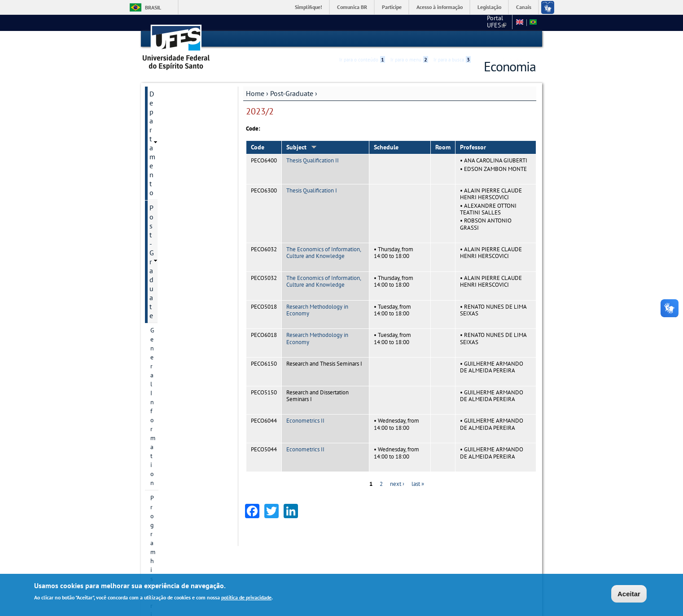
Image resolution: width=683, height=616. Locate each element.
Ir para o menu (409, 39)
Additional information (182, 322)
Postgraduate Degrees (180, 169)
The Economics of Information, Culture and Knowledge (324, 252)
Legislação (489, 7)
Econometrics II (305, 421)
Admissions (166, 245)
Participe (392, 7)
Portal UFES (449, 22)
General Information (178, 123)
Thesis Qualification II (313, 160)
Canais (524, 7)
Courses (161, 230)
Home (255, 93)
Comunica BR (352, 7)
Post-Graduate (292, 93)
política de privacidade (246, 597)
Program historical (176, 139)
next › (397, 483)
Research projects (174, 200)
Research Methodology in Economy (317, 310)
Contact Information (178, 154)
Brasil (153, 7)
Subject (302, 147)
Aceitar (629, 594)
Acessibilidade (482, 39)
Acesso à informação (440, 7)
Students (162, 306)
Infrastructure (169, 291)
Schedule (386, 147)
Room (443, 147)
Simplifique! (309, 7)
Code (258, 147)
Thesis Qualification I (312, 190)
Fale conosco (492, 22)
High (493, 39)
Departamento (171, 93)
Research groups (173, 215)
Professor (473, 147)
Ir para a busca (452, 39)
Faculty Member (172, 261)
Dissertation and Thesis (183, 276)
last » (418, 483)
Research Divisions (176, 184)
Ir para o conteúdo (362, 39)
